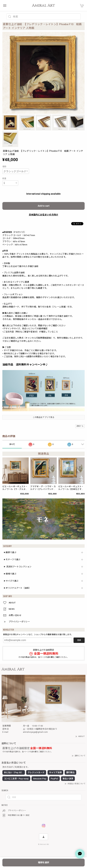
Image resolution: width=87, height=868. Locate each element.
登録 (79, 640)
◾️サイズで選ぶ (11, 581)
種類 (4, 167)
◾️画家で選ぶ (10, 552)
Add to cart (44, 206)
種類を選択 (44, 862)
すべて (12, 444)
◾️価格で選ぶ (10, 574)
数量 (4, 178)
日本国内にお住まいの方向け (44, 215)
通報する (80, 426)
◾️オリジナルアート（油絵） (17, 588)
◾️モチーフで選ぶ (12, 560)
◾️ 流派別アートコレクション (17, 567)
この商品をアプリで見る (43, 417)
